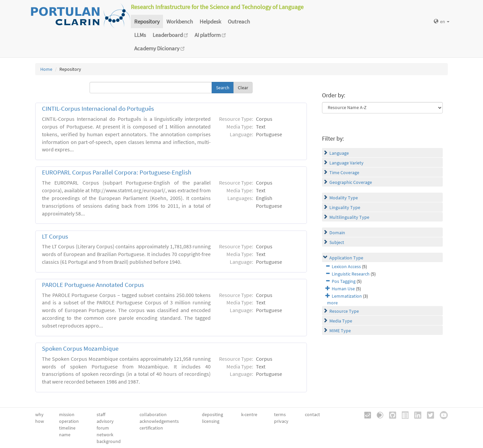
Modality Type (344, 198)
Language (339, 153)
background (109, 441)
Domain (337, 233)
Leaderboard (170, 35)
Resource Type (344, 311)
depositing (212, 414)
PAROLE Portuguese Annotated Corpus (93, 285)
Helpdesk (210, 21)
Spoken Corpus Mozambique (80, 349)
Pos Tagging (344, 281)
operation (69, 421)
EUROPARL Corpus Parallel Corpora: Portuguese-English (117, 172)
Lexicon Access (346, 266)
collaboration (153, 414)
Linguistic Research (351, 274)
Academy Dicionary (159, 48)
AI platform (210, 35)
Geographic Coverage (351, 182)
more (332, 303)
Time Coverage (344, 172)
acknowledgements (159, 421)
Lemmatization (347, 296)
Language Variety (346, 163)
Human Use (343, 289)
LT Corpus (55, 236)
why (39, 414)
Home (46, 69)
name (65, 435)
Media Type (341, 321)
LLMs (140, 35)
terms (280, 414)
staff (101, 414)
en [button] (442, 21)
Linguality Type (345, 207)
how (40, 421)
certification (151, 428)
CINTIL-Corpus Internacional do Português (98, 109)
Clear (243, 88)
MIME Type (340, 331)
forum (103, 428)
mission (67, 414)
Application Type (346, 258)
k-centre (249, 414)
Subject (337, 242)
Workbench (180, 21)
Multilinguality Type (349, 217)
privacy (281, 421)
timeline (67, 428)
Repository (147, 21)
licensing (211, 421)
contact (312, 414)
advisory (105, 421)
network (105, 435)
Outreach (239, 21)
